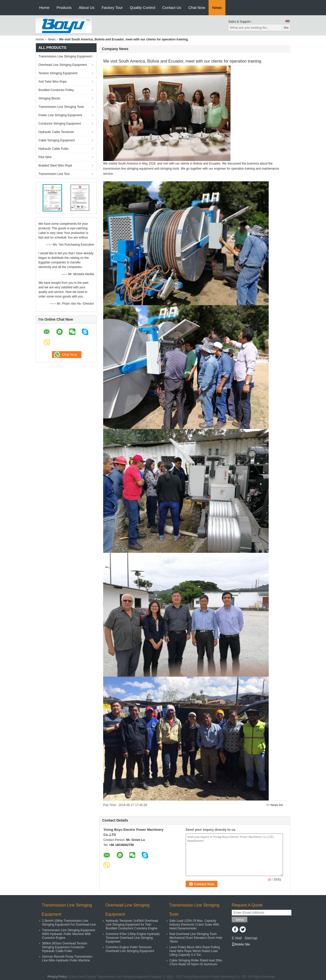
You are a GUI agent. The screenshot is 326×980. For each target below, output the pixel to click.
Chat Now (197, 8)
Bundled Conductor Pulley (56, 90)
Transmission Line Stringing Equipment (65, 56)
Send (240, 920)
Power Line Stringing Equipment (60, 115)
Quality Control (142, 8)
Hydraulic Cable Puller (54, 149)
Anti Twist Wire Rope (53, 82)
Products (64, 8)
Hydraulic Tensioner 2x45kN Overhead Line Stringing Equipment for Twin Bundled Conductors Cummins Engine (132, 925)
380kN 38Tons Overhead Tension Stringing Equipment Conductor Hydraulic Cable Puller (65, 947)
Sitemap (251, 938)
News (217, 8)
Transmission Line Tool (54, 174)
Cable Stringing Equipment (57, 140)
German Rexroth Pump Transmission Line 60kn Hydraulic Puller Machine (67, 959)
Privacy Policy (57, 977)
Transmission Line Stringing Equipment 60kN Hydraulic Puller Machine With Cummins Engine (69, 934)
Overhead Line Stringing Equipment (63, 65)
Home (44, 8)
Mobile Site (241, 944)
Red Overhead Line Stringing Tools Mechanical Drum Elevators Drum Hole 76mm (196, 938)
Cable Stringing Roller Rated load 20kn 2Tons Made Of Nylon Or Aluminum (196, 962)
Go (286, 28)
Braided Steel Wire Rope (55, 166)
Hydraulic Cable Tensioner (56, 132)
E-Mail (237, 938)
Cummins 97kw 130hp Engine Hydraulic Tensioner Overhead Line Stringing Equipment (133, 938)
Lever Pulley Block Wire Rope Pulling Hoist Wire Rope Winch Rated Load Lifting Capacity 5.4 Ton (195, 951)
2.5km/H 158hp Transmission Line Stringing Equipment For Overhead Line (69, 923)
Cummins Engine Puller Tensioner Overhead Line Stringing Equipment (130, 949)
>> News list (274, 805)
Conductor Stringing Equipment (60, 124)
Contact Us (172, 8)
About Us (87, 8)
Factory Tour (112, 8)
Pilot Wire (45, 157)
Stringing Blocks (49, 98)
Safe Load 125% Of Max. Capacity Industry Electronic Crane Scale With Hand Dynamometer (194, 925)
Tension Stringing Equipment (58, 73)
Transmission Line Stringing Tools (61, 107)
